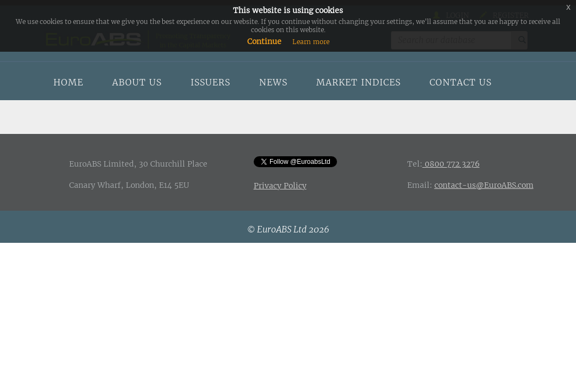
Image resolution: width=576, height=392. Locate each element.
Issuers (210, 82)
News (273, 82)
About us (137, 82)
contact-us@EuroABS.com (484, 185)
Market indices (359, 82)
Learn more (311, 42)
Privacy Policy (280, 186)
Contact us (461, 82)
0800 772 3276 (451, 164)
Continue (264, 41)
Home (68, 82)
